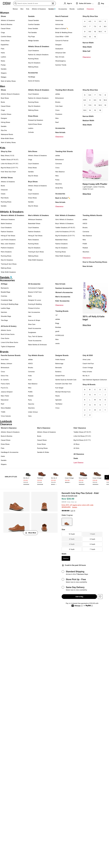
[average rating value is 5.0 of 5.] (67, 511)
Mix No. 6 (86, 376)
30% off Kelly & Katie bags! (94, 318)
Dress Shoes (5, 41)
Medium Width (88, 120)
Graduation (59, 49)
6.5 (85, 26)
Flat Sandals (32, 32)
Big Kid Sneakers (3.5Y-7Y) (65, 236)
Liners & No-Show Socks (9, 342)
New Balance (60, 172)
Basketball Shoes (34, 223)
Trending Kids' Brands (64, 151)
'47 (56, 315)
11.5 (85, 37)
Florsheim (59, 114)
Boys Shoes (33, 182)
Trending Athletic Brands (92, 215)
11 (105, 31)
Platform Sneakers (7, 248)
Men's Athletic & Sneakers (38, 215)
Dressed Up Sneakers (36, 120)
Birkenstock (60, 98)
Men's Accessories (63, 297)
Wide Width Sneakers (8, 272)
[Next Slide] (107, 477)
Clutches (4, 296)
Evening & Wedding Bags (10, 304)
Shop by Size (6, 151)
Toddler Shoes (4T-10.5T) (10, 160)
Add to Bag (79, 597)
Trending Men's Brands (64, 90)
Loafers (3, 57)
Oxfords (31, 132)
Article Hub (59, 24)
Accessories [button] (63, 9)
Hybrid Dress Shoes (35, 124)
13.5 (85, 110)
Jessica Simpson (7, 392)
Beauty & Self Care (35, 292)
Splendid (58, 400)
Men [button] (22, 9)
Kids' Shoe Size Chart (8, 172)
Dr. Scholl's (5, 380)
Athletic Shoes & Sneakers (39, 46)
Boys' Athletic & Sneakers (64, 223)
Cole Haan (59, 106)
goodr (57, 331)
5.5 (100, 21)
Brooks (58, 102)
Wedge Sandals (33, 41)
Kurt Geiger (59, 388)
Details (75, 507)
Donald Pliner (60, 376)
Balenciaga (59, 363)
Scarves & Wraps (34, 320)
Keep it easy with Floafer (95, 184)
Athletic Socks (6, 330)
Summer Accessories (64, 288)
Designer (58, 45)
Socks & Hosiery (34, 81)
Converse (59, 164)
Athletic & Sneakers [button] (39, 9)
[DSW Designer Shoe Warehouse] (7, 3)
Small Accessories (35, 328)
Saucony (31, 404)
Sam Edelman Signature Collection (95, 380)
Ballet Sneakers (6, 223)
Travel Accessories (35, 341)
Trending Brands (62, 311)
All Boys (76, 444)
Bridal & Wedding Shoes (64, 32)
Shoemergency (61, 61)
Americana (59, 20)
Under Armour (33, 412)
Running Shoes (33, 59)
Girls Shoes (33, 151)
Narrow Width (88, 43)
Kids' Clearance (80, 428)
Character (4, 190)
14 (90, 110)
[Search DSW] (34, 3)
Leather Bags (5, 308)
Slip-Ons (4, 130)
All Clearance (79, 454)
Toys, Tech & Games (35, 336)
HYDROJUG (60, 335)
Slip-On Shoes (33, 176)
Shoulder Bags (6, 316)
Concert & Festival (62, 41)
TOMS (3, 412)
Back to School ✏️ (62, 28)
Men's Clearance (44, 428)
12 (90, 37)
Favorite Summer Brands (11, 355)
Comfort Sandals (34, 24)
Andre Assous (60, 359)
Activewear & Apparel (36, 288)
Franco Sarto (5, 384)
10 (95, 31)
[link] (28, 478)
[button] (100, 597)
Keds (30, 376)
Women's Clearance (9, 428)
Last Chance (78, 463)
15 (95, 110)
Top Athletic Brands (36, 355)
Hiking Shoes (5, 122)
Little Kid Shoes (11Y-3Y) (10, 164)
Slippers (4, 73)
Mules (3, 61)
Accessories (60, 128)
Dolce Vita (5, 376)
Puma (57, 180)
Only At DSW (88, 355)
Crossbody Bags (6, 300)
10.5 (100, 31)
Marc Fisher (5, 396)
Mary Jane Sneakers (8, 244)
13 (95, 37)
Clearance (87, 57)
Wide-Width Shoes (7, 138)
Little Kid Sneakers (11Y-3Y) (65, 232)
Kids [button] (28, 9)
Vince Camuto (6, 416)
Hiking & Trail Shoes (8, 236)
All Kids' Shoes (7, 178)
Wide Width (87, 47)
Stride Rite (59, 188)
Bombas (58, 327)
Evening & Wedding (35, 304)
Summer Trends (61, 65)
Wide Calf (86, 51)
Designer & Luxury (35, 300)
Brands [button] (72, 9)
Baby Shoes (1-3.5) (8, 155)
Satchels (4, 312)
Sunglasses (32, 332)
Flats (3, 49)
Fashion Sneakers (7, 232)
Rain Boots (5, 198)
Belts (30, 296)
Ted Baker (59, 404)
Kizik (30, 380)
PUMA (85, 244)
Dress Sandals (33, 28)
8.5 (105, 26)
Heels (3, 53)
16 (100, 110)
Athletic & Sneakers (8, 20)
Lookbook (81, 9)
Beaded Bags (5, 292)
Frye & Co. (5, 388)
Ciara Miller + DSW (62, 36)
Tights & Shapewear (8, 346)
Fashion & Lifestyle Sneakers (38, 55)
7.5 (95, 26)
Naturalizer (5, 400)
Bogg (57, 323)
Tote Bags (4, 320)
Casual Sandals (33, 20)
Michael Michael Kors (63, 392)
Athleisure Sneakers (8, 219)
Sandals (4, 69)
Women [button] (15, 9)
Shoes (3, 16)
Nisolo (58, 396)
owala (57, 343)
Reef (57, 122)
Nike (57, 118)
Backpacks (5, 288)
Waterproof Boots (7, 134)
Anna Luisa (86, 359)
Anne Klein (5, 359)
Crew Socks (5, 338)
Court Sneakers (33, 51)
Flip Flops (31, 36)
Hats (30, 316)
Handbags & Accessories (10, 452)
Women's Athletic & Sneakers (12, 215)
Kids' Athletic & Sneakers (65, 215)
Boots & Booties (7, 24)
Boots (3, 102)
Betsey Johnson (6, 363)
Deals (76, 458)
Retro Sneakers (6, 252)
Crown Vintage (88, 368)
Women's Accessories (64, 292)
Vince (57, 408)
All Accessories (34, 284)
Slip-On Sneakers (34, 63)
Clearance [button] (90, 9)
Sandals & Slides (43, 452)
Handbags (32, 77)
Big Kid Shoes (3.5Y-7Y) (9, 168)
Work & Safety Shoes (8, 81)
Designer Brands (62, 355)
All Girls (76, 448)
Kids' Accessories (62, 301)
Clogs (3, 32)
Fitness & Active (34, 308)
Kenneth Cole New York (64, 384)
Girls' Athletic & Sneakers (64, 219)
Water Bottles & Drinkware (37, 345)
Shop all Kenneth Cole (69, 496)
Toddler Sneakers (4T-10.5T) (65, 227)
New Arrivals (60, 57)
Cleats (3, 194)
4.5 (90, 21)
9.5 (90, 31)
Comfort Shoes (6, 36)
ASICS (85, 223)
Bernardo (59, 368)
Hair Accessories (34, 312)
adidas (58, 94)
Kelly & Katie (87, 372)
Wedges (4, 77)
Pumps (3, 65)
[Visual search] (53, 3)
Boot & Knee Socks (8, 334)
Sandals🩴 (52, 9)
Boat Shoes (5, 98)
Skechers (59, 184)
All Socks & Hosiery (9, 326)
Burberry (58, 372)
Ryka (30, 400)
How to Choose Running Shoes (95, 262)
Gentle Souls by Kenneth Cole (66, 380)
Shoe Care (32, 324)
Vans (30, 416)
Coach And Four (88, 363)
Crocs (57, 110)
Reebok (85, 248)
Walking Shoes (33, 67)
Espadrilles (5, 45)
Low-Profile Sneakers (8, 240)
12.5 (100, 105)
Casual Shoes (6, 28)
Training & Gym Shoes (9, 264)
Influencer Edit (60, 53)
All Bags (4, 284)
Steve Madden (6, 408)
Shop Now (87, 194)
